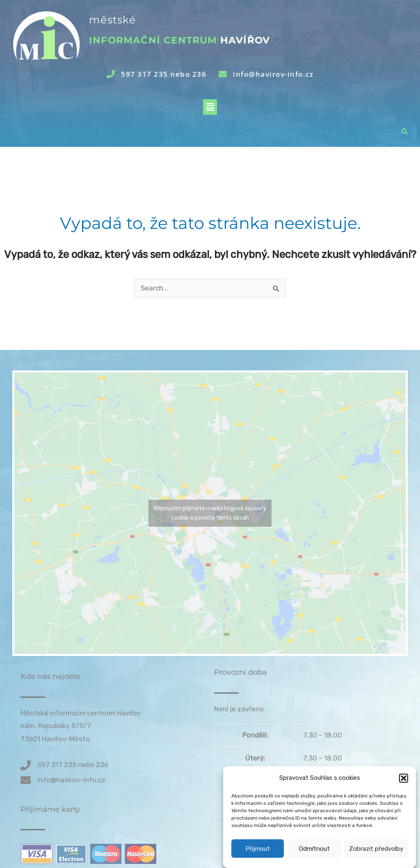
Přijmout (258, 857)
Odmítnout (314, 857)
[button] (404, 787)
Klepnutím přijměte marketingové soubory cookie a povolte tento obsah (210, 513)
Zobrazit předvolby (376, 857)
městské (112, 20)
